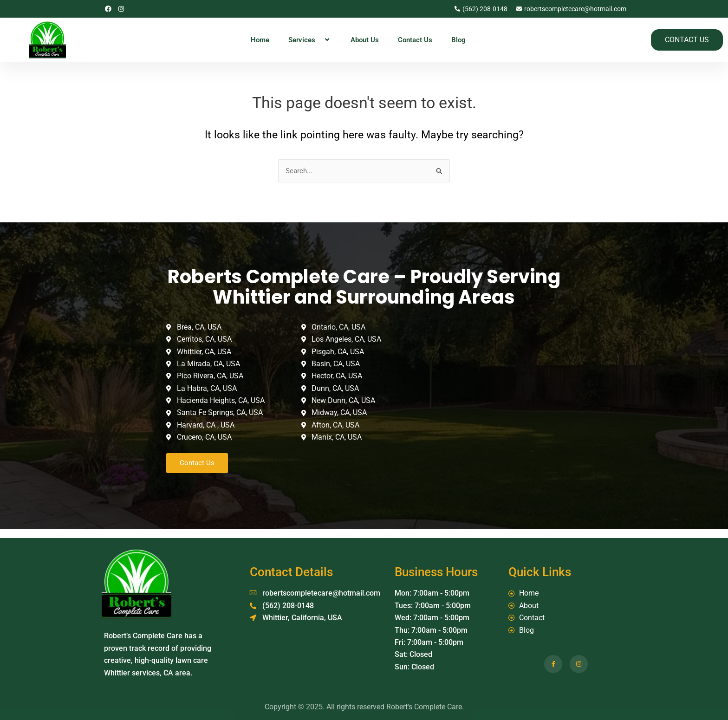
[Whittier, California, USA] (499, 390)
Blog (458, 40)
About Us (365, 40)
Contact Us (415, 40)
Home (260, 40)
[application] (319, 40)
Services (310, 40)
